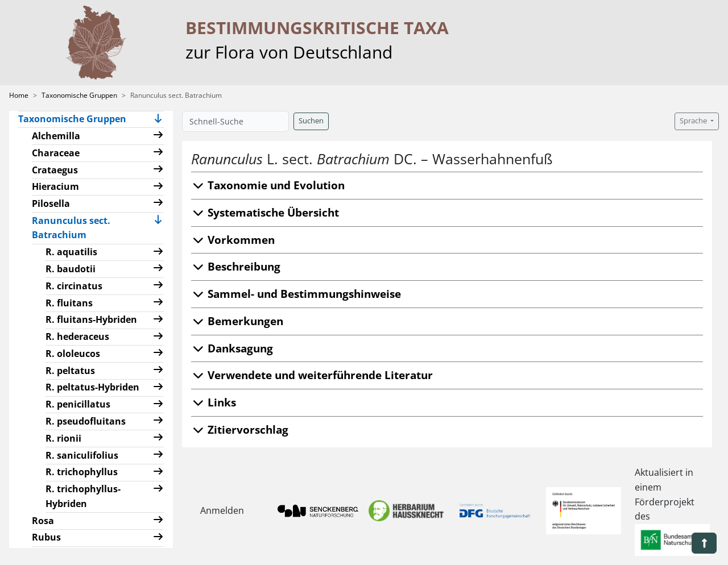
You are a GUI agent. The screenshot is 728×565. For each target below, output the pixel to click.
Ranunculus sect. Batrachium (79, 228)
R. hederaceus (77, 336)
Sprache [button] (694, 121)
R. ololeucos (73, 354)
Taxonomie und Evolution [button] (268, 185)
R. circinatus (74, 286)
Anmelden (222, 510)
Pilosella (51, 203)
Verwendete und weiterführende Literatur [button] (312, 375)
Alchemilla (56, 136)
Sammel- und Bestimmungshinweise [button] (296, 294)
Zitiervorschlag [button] (240, 429)
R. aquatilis (71, 252)
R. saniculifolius (82, 455)
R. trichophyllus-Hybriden (83, 496)
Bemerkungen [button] (237, 321)
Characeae (56, 153)
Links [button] (214, 402)
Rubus (46, 537)
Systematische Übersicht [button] (265, 212)
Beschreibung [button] (236, 266)
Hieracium (55, 186)
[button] (158, 120)
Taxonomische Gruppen (79, 95)
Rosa (43, 521)
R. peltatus (70, 371)
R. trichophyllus (82, 472)
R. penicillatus (78, 404)
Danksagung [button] (232, 348)
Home (19, 95)
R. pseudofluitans (86, 421)
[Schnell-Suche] (235, 121)
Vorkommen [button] (233, 240)
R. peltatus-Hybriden (92, 387)
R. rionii (63, 438)
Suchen (311, 121)
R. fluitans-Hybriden (91, 319)
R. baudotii (71, 269)
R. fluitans (69, 303)
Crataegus (55, 170)
